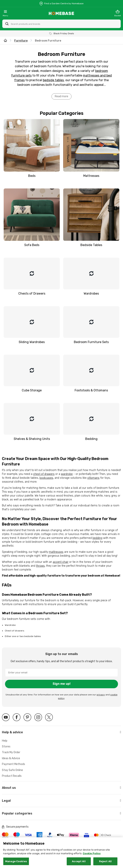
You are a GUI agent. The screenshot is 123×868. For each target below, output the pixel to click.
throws (40, 566)
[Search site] (7, 24)
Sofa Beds (32, 245)
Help (5, 741)
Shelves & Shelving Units (32, 439)
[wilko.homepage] (5, 41)
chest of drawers (44, 474)
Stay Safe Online (12, 770)
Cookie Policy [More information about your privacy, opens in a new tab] (92, 857)
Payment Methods (13, 764)
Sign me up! (62, 684)
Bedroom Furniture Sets (91, 342)
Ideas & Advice (11, 758)
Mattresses (91, 176)
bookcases (46, 478)
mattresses (56, 552)
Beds (32, 176)
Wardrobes (91, 293)
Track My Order (11, 752)
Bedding (91, 439)
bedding (97, 538)
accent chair (61, 562)
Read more (61, 96)
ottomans (93, 478)
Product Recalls (12, 776)
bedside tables (53, 80)
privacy (101, 695)
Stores (6, 747)
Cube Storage (32, 390)
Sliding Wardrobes (32, 342)
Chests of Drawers (32, 293)
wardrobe (67, 474)
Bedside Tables (91, 245)
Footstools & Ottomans (91, 390)
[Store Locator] (61, 3)
